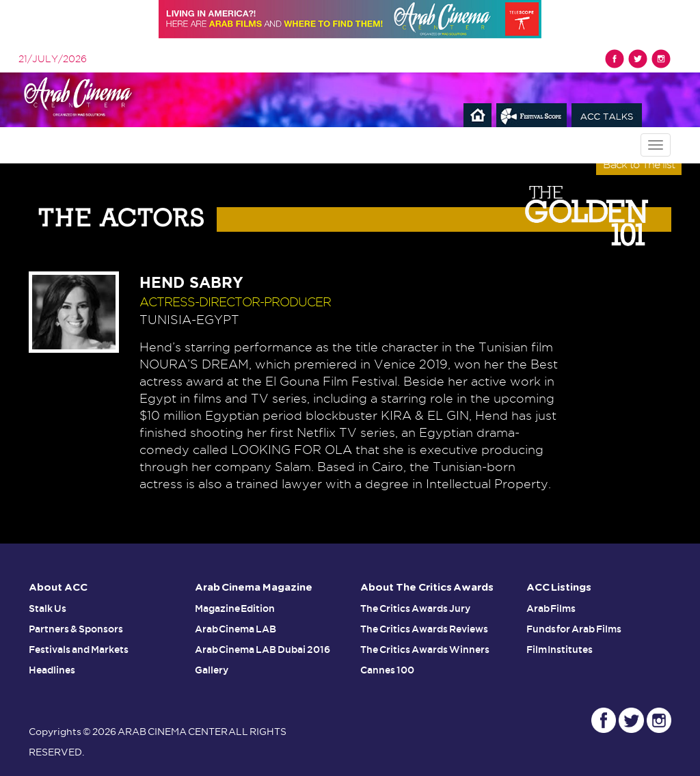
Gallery (212, 670)
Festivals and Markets (79, 650)
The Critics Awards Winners (425, 650)
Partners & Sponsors (76, 629)
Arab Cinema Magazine (254, 588)
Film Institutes (560, 650)
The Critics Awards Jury (415, 608)
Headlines (52, 670)
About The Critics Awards (427, 588)
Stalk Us (48, 608)
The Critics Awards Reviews (424, 629)
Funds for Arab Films (574, 629)
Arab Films (551, 608)
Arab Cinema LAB (236, 629)
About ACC (58, 588)
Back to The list (639, 164)
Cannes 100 (387, 670)
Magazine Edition (235, 608)
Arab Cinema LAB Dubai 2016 (263, 650)
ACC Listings (559, 588)
